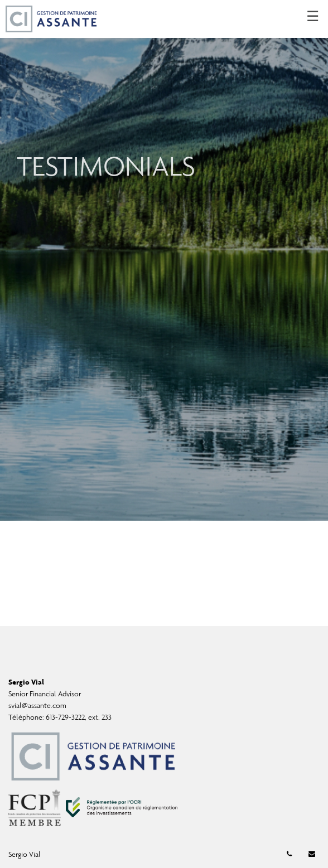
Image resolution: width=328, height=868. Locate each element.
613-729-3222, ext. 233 (79, 717)
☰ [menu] (313, 17)
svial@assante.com (37, 705)
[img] (164, 260)
